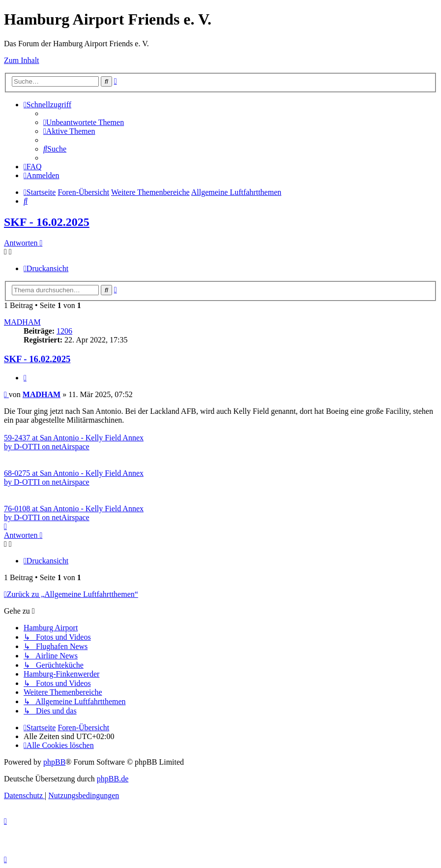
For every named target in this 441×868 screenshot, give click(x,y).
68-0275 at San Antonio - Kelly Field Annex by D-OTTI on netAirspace (74, 478)
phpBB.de (113, 779)
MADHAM (22, 322)
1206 (64, 331)
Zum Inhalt (22, 60)
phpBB (54, 762)
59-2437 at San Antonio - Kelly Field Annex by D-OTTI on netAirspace (74, 442)
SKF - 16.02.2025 (47, 222)
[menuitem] (84, 122)
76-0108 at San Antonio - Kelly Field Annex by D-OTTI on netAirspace (74, 513)
